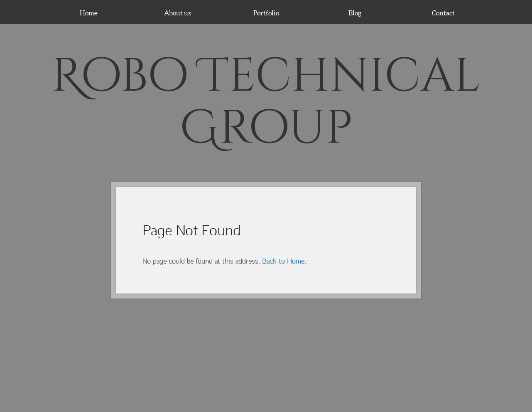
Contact (443, 13)
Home (89, 13)
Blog (355, 13)
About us (178, 13)
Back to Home (283, 261)
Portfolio (266, 13)
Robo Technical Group (266, 102)
